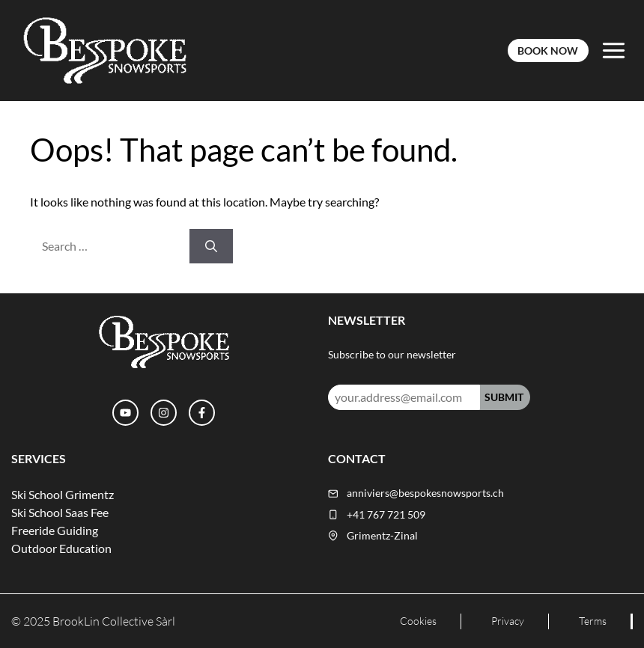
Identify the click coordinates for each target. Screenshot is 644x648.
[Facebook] (202, 413)
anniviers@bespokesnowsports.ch (425, 493)
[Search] (211, 246)
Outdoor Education (61, 548)
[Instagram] (164, 413)
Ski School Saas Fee (60, 512)
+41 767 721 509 (386, 515)
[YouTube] (125, 413)
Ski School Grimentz (63, 494)
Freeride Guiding (55, 530)
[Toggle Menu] (614, 51)
